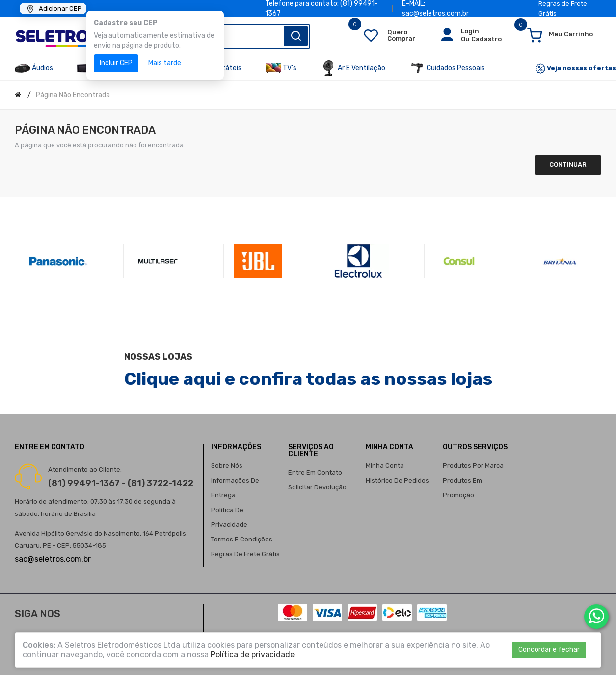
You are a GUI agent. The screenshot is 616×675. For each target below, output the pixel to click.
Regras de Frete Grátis (245, 554)
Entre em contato (315, 472)
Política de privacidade (253, 655)
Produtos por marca (473, 466)
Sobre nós (227, 466)
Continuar (568, 165)
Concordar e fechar (549, 650)
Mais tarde (165, 63)
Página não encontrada (73, 95)
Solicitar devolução (317, 487)
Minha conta (385, 466)
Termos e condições (242, 539)
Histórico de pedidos (397, 480)
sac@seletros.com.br (53, 559)
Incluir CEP (116, 63)
